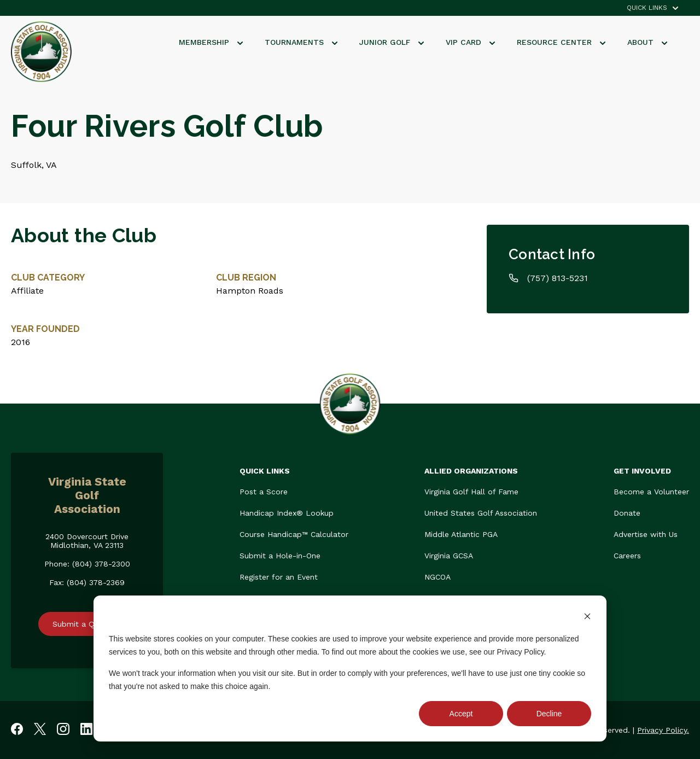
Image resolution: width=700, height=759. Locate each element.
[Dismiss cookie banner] (587, 618)
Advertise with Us (646, 534)
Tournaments (301, 42)
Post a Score (264, 492)
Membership (211, 42)
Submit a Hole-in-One (280, 556)
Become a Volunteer (651, 492)
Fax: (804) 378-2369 (87, 582)
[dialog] (350, 668)
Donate (627, 513)
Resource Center (561, 42)
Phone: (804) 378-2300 (87, 564)
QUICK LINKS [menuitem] (647, 8)
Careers (627, 556)
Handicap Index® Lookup (287, 513)
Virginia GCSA (449, 556)
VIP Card (470, 42)
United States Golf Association (481, 513)
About (647, 42)
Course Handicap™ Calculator (294, 534)
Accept (461, 714)
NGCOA (437, 577)
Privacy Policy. (663, 730)
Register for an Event (279, 577)
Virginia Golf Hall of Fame (471, 492)
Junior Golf (392, 42)
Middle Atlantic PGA (461, 534)
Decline (549, 714)
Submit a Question (87, 624)
